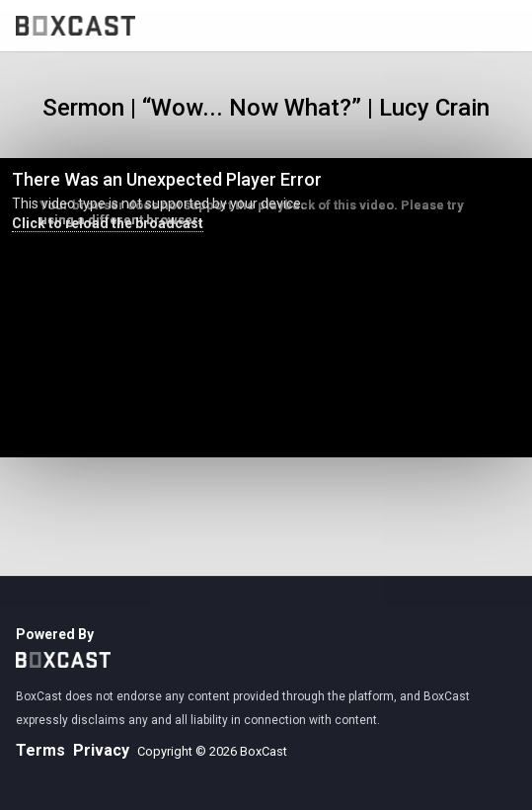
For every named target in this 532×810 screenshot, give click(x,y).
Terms (40, 750)
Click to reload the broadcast (108, 223)
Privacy (101, 750)
